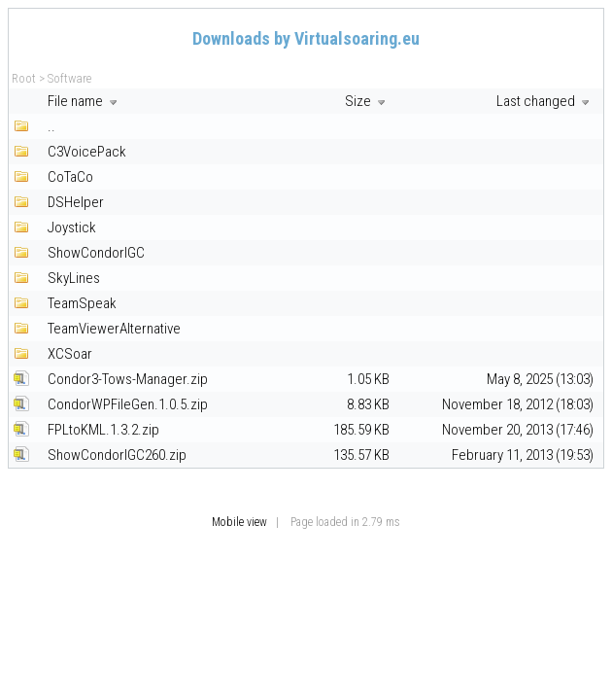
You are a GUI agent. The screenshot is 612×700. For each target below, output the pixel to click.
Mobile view (239, 522)
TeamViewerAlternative (114, 329)
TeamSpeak (82, 303)
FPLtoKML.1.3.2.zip (103, 430)
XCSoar (70, 354)
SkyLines (74, 278)
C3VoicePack (87, 152)
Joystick (72, 227)
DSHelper (76, 202)
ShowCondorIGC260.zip (117, 455)
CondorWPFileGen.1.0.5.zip (128, 404)
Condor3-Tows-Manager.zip (128, 379)
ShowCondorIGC (96, 253)
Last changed (545, 101)
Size (367, 101)
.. (51, 126)
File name (85, 101)
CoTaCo (70, 177)
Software (69, 78)
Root (24, 78)
